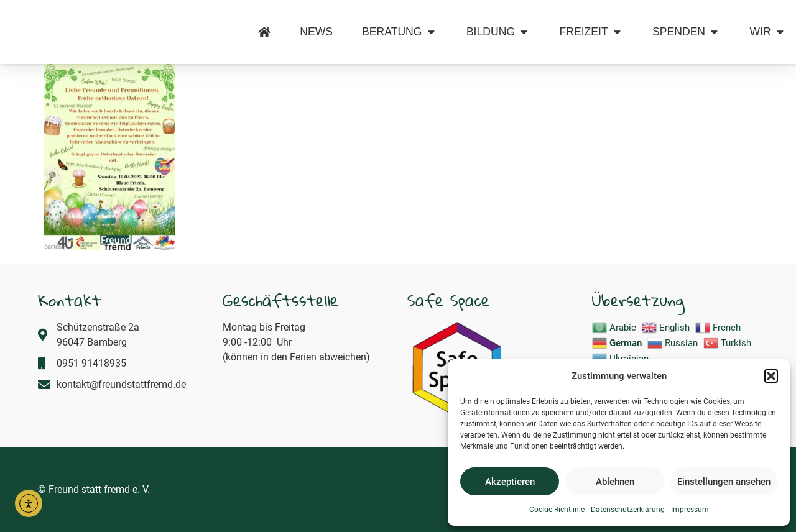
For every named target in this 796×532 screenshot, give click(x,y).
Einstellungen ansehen (724, 482)
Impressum (690, 510)
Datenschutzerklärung (628, 510)
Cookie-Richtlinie (557, 510)
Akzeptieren (510, 482)
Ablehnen (615, 482)
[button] (771, 369)
